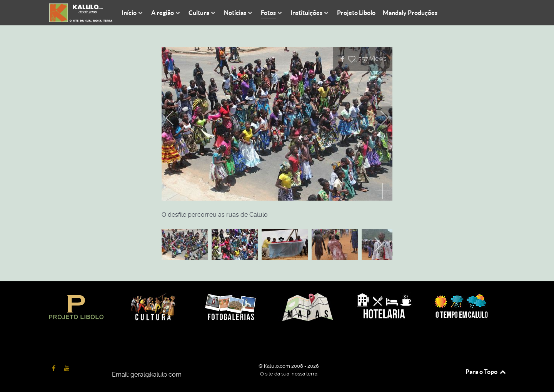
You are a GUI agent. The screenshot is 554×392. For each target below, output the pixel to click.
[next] (379, 118)
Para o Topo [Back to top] (486, 372)
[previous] (175, 118)
